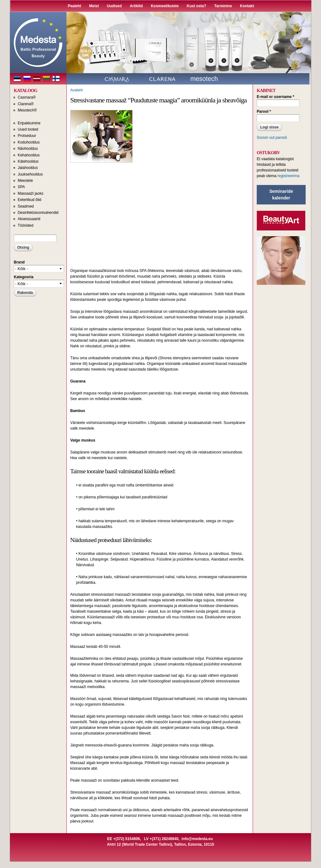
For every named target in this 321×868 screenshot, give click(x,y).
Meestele (25, 181)
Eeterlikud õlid (29, 200)
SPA (21, 187)
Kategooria (24, 277)
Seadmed (26, 206)
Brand (19, 262)
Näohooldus (28, 149)
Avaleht (76, 90)
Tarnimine (223, 6)
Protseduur (27, 136)
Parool (264, 111)
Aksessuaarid (29, 219)
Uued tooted (28, 129)
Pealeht (74, 6)
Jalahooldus (28, 168)
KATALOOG (26, 91)
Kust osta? (197, 6)
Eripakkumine (29, 123)
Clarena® (26, 104)
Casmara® (27, 97)
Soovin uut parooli (272, 138)
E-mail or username (275, 97)
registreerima (288, 176)
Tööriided (25, 225)
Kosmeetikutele (165, 6)
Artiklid (136, 6)
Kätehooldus (28, 161)
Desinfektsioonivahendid (38, 213)
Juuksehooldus (30, 174)
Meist (94, 6)
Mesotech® (27, 110)
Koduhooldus (29, 142)
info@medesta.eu (197, 839)
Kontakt (247, 6)
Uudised (114, 6)
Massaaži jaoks (30, 193)
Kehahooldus (29, 155)
